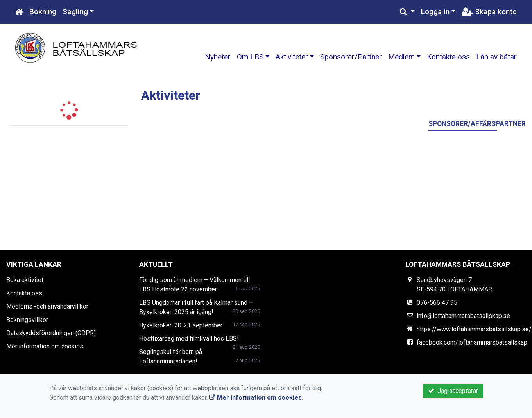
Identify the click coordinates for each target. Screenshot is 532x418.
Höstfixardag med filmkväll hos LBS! (189, 339)
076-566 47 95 (437, 303)
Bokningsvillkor (27, 320)
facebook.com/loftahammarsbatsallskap (472, 342)
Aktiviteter (292, 57)
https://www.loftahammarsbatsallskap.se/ (474, 329)
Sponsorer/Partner (351, 57)
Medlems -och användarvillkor (47, 306)
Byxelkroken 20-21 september (181, 325)
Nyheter (218, 57)
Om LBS (250, 57)
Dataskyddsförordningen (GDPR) (51, 333)
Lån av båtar (496, 57)
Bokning (43, 12)
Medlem (401, 57)
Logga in (435, 12)
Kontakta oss (448, 57)
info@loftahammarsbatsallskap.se (463, 316)
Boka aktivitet (25, 280)
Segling (75, 12)
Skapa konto (489, 12)
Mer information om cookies (45, 346)
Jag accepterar (453, 391)
